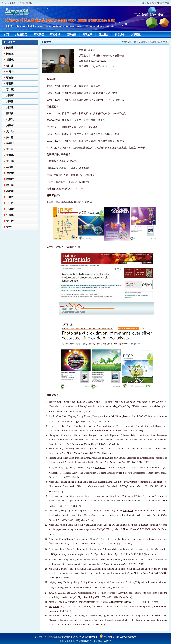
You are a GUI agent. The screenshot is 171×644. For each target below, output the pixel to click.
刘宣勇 (10, 101)
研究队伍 (146, 42)
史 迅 (10, 131)
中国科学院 (163, 3)
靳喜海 (10, 78)
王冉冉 (10, 155)
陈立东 (10, 54)
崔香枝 (10, 60)
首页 (136, 42)
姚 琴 (10, 185)
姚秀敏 (10, 179)
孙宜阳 (10, 143)
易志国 (10, 191)
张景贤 (10, 197)
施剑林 (10, 125)
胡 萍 (10, 66)
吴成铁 (10, 167)
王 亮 (10, 161)
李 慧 (10, 89)
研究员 (155, 42)
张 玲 (10, 203)
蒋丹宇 (10, 72)
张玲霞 (10, 209)
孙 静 (10, 137)
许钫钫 (10, 173)
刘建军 (10, 95)
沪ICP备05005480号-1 (85, 637)
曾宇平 (10, 227)
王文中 (10, 149)
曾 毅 (10, 221)
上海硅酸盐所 (147, 3)
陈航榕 (10, 48)
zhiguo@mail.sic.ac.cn (103, 66)
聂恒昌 (10, 113)
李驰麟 (10, 84)
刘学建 (10, 107)
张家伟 (10, 215)
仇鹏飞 (10, 119)
